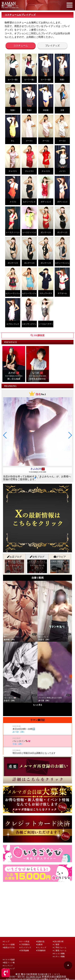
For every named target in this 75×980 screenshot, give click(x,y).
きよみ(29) (36, 469)
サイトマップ (9, 968)
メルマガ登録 (9, 959)
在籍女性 (40, 941)
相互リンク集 (9, 962)
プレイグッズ (52, 46)
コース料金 (25, 941)
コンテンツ (8, 965)
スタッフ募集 (59, 956)
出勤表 (39, 944)
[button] (5, 435)
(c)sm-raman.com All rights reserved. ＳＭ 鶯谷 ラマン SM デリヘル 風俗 (38, 979)
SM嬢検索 (41, 950)
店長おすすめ (9, 947)
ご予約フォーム (60, 947)
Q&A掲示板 (58, 941)
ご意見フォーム (60, 950)
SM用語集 (24, 950)
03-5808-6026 (34, 977)
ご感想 (56, 944)
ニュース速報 (9, 944)
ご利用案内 (25, 944)
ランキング (41, 947)
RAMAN (9, 3)
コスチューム (21, 46)
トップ (6, 941)
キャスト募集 (59, 953)
